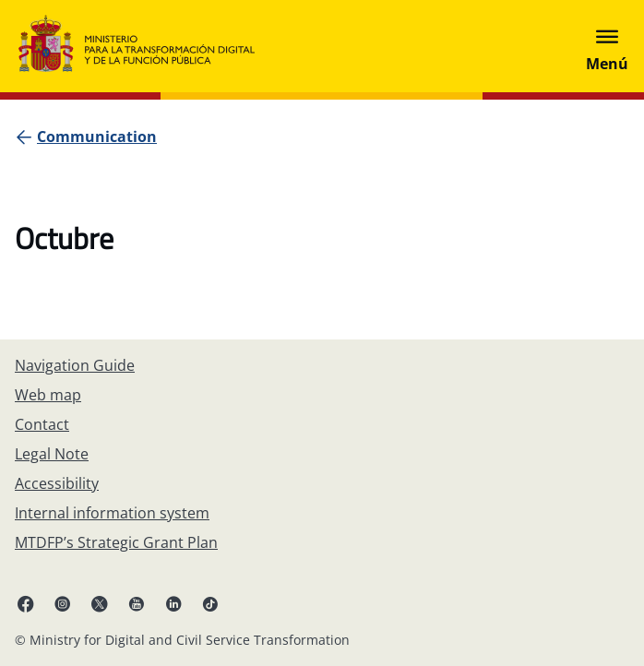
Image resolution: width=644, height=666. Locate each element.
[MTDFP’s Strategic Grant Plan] (116, 542)
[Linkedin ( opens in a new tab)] (173, 603)
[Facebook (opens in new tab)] (26, 603)
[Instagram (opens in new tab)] (63, 603)
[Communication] (97, 137)
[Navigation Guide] (75, 365)
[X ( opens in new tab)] (100, 603)
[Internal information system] (112, 513)
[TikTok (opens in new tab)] (210, 603)
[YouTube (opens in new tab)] (137, 603)
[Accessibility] (57, 483)
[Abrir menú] (607, 46)
